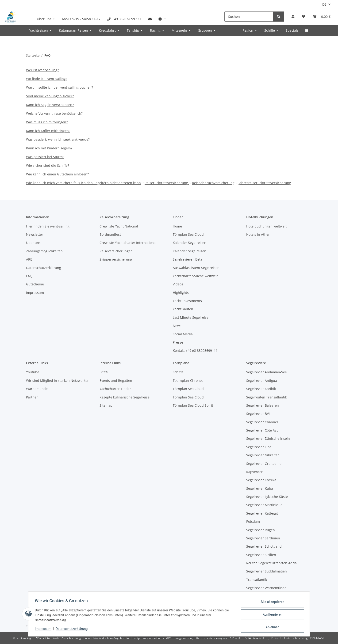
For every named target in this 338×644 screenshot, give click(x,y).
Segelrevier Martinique (264, 505)
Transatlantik (257, 580)
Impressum (44, 629)
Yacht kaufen (183, 309)
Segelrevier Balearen (263, 405)
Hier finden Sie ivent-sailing (48, 226)
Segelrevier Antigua (262, 381)
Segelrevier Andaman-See (267, 372)
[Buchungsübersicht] (322, 17)
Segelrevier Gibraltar (263, 455)
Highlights (181, 293)
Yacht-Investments (187, 301)
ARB (29, 259)
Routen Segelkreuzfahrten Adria (271, 563)
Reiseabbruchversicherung (213, 183)
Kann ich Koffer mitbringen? (48, 131)
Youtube (33, 372)
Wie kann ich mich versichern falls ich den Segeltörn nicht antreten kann (83, 183)
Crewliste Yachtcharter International (128, 243)
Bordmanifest (110, 234)
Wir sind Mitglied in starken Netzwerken (58, 381)
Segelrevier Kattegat (262, 513)
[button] (293, 17)
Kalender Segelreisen (190, 243)
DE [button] (324, 4)
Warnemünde (37, 389)
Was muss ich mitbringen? (47, 122)
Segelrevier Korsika (261, 480)
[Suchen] (249, 17)
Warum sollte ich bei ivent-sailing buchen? (60, 87)
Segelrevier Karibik (261, 389)
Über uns (33, 243)
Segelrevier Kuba (260, 488)
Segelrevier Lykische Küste (267, 497)
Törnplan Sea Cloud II (190, 397)
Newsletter (35, 234)
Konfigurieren (271, 615)
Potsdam (253, 521)
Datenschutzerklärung (73, 629)
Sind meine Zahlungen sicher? (50, 96)
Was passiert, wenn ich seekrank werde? (58, 139)
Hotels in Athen (258, 234)
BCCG (104, 372)
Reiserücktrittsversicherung (166, 183)
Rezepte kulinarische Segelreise (125, 397)
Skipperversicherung (116, 259)
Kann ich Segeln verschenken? (50, 105)
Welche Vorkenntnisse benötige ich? (54, 113)
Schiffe (178, 372)
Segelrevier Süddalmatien (267, 571)
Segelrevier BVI (258, 414)
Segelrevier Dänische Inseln (268, 438)
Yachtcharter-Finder (115, 389)
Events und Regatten (116, 381)
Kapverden (255, 472)
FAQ (29, 276)
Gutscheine (35, 284)
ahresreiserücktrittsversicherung (265, 183)
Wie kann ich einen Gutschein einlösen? (57, 174)
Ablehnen (271, 627)
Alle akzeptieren (271, 603)
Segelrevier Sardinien (263, 538)
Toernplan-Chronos (188, 381)
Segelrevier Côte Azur (263, 430)
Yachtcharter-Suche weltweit (195, 276)
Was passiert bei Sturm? (45, 157)
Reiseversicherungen (116, 251)
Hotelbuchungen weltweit (266, 226)
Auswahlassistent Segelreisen (196, 268)
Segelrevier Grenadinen (265, 464)
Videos (178, 284)
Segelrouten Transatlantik (267, 397)
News (177, 326)
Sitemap (106, 405)
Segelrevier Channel (262, 422)
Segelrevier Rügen (261, 530)
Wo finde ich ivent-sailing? (47, 79)
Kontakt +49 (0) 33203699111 (195, 350)
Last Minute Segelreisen (192, 317)
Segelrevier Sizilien (261, 555)
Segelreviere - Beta (188, 259)
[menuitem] (46, 19)
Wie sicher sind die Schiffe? (48, 165)
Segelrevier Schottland (264, 546)
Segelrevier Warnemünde (266, 588)
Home (177, 226)
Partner (32, 397)
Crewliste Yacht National (119, 226)
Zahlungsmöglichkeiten (44, 251)
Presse (178, 342)
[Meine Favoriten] (303, 17)
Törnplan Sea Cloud (188, 234)
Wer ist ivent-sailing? (42, 70)
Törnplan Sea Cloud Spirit (193, 405)
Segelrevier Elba (259, 447)
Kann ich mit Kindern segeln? (49, 148)
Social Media (183, 334)
